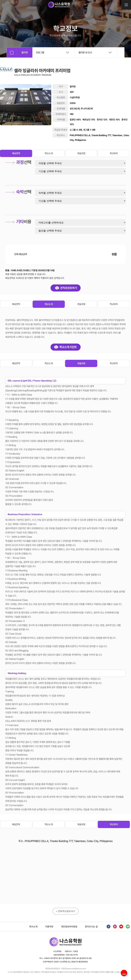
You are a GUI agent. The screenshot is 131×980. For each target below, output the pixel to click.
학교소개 (49, 153)
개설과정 (81, 153)
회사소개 (33, 927)
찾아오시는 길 (91, 927)
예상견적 (16, 153)
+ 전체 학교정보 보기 (65, 911)
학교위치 (114, 153)
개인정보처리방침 (69, 927)
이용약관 (49, 927)
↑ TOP (124, 973)
